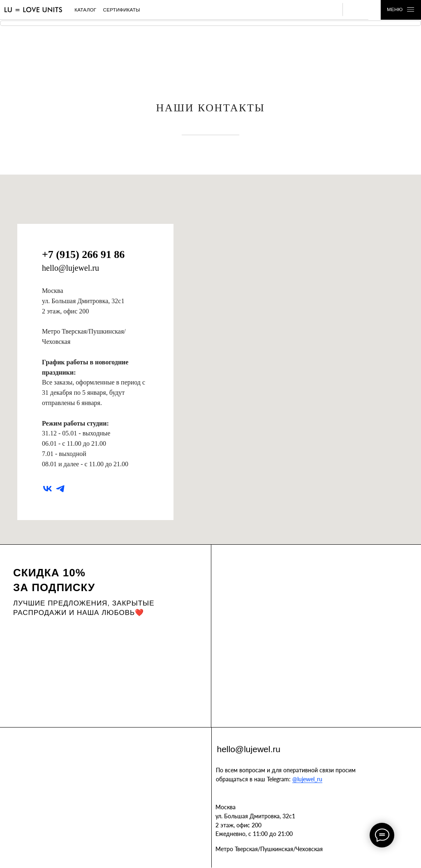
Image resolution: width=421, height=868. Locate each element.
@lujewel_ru (307, 779)
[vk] (47, 489)
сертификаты (122, 10)
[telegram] (60, 489)
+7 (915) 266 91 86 (83, 254)
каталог (85, 10)
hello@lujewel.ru (71, 268)
